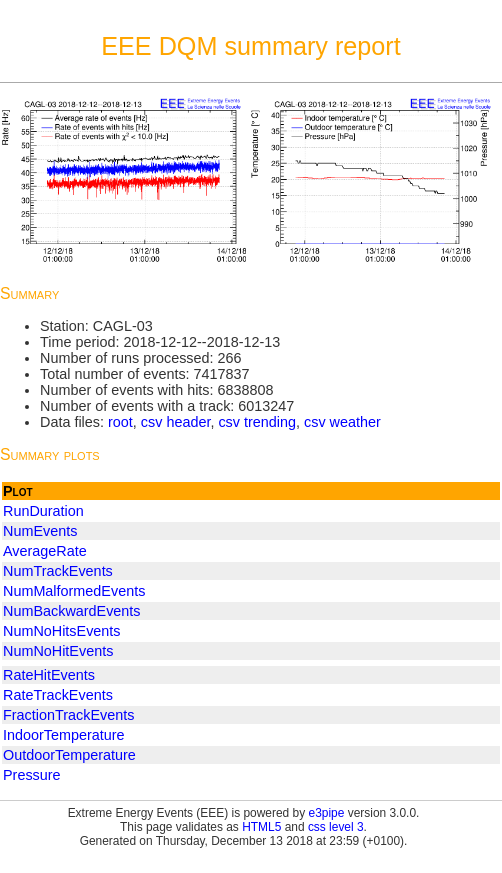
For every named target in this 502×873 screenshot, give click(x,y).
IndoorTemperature (64, 735)
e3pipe (327, 813)
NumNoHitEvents (58, 651)
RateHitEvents (49, 675)
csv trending (257, 422)
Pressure (32, 775)
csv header (176, 422)
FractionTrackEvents (68, 715)
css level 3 (336, 827)
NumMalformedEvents (74, 591)
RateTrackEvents (58, 695)
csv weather (342, 422)
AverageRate (45, 551)
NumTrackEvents (58, 571)
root (120, 422)
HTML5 (261, 827)
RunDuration (43, 511)
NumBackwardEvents (72, 611)
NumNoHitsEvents (62, 631)
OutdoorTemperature (69, 755)
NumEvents (40, 531)
